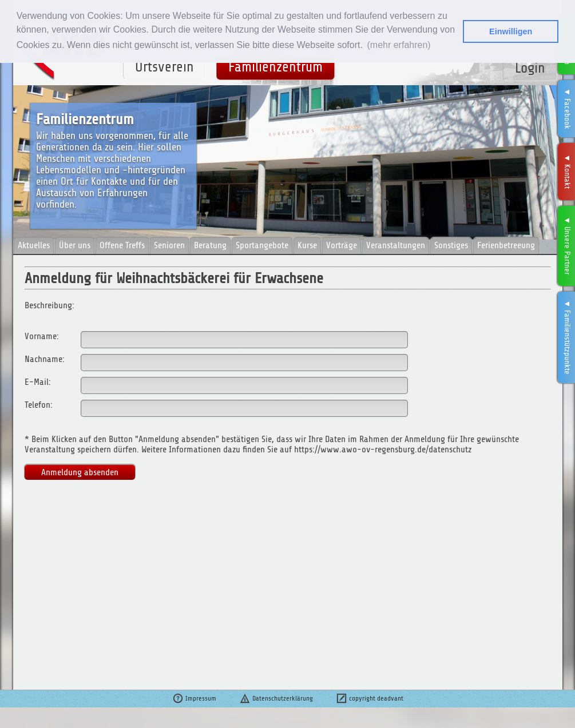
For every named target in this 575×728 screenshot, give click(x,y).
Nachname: (45, 359)
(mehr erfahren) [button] (398, 45)
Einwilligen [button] (511, 31)
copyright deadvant (370, 698)
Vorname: (42, 336)
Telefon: (39, 405)
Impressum (194, 698)
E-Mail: (38, 382)
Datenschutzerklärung (276, 698)
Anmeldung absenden (80, 472)
